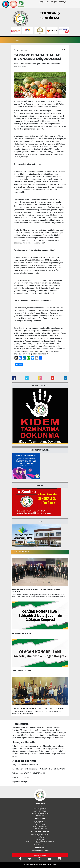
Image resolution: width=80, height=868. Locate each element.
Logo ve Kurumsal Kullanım (40, 813)
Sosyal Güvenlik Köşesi (40, 826)
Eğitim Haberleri (40, 839)
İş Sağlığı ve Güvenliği (40, 828)
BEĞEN (19, 364)
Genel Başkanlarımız (40, 808)
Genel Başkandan (40, 836)
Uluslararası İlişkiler (40, 843)
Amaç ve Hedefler (40, 810)
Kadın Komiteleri (40, 825)
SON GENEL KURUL (40, 812)
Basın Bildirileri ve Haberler (40, 834)
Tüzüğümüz (40, 815)
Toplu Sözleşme (40, 823)
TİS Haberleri (40, 838)
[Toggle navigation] (17, 40)
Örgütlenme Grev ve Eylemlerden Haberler (40, 841)
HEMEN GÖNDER (40, 855)
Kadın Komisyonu (40, 845)
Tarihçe (40, 807)
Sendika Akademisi (40, 821)
